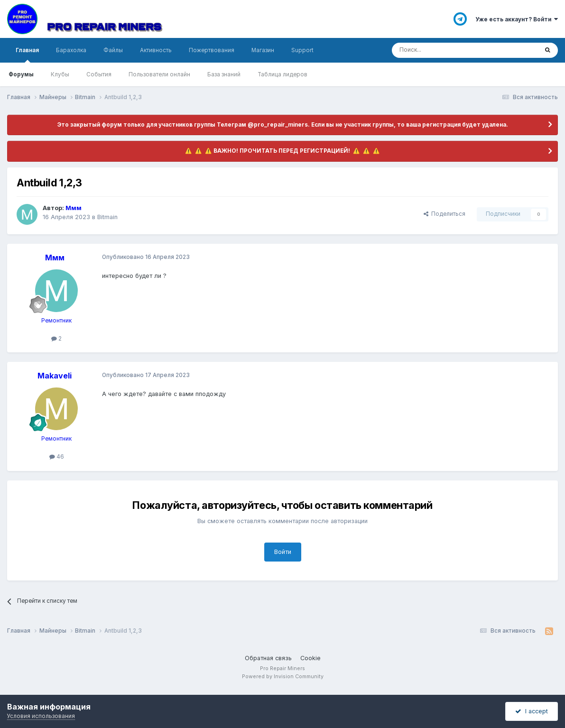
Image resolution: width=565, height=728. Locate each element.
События (99, 74)
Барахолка (71, 50)
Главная (27, 55)
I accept (532, 711)
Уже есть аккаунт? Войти (517, 19)
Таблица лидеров (282, 74)
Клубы (60, 74)
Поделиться (445, 214)
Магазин (263, 50)
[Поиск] (440, 50)
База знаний (224, 74)
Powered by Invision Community (283, 677)
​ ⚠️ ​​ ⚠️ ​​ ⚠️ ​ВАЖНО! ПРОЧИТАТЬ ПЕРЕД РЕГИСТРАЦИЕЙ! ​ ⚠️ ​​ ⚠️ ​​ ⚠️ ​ (282, 151)
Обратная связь (268, 658)
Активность (156, 50)
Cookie (310, 658)
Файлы (113, 50)
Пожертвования (212, 50)
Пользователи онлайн (159, 74)
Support (302, 50)
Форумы (21, 74)
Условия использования (41, 716)
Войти (283, 552)
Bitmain (107, 217)
